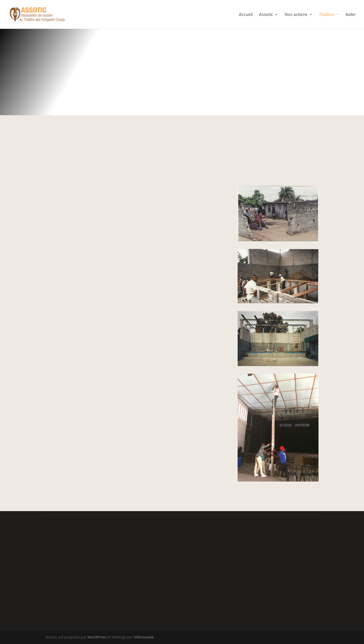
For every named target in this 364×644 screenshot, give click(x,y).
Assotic (266, 15)
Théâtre (326, 15)
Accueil (246, 15)
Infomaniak (144, 637)
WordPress (97, 637)
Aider (351, 15)
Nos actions (296, 15)
